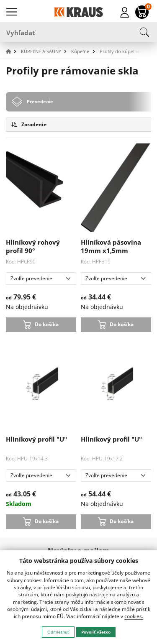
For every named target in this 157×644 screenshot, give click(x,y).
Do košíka (47, 324)
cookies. (134, 616)
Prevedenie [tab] (40, 101)
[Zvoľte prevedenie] (41, 279)
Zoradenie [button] (29, 124)
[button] (13, 52)
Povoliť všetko (96, 632)
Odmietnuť (58, 632)
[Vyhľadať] (78, 32)
